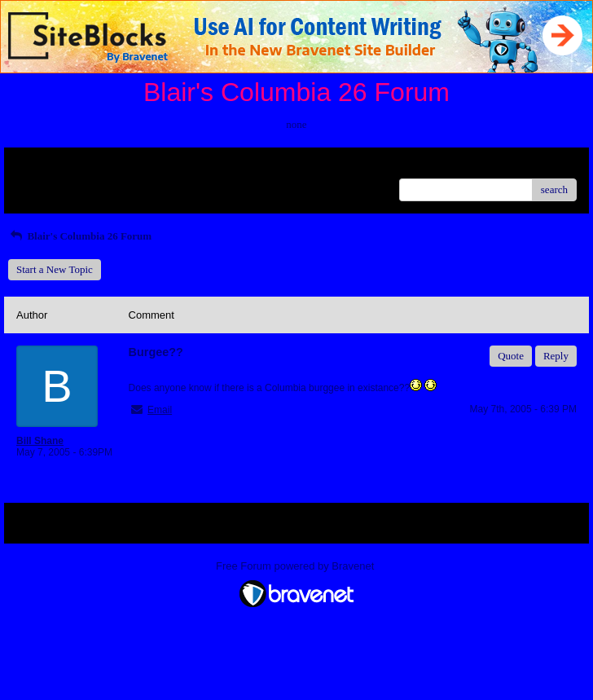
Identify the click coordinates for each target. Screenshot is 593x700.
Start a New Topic (55, 269)
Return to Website (54, 166)
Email (160, 410)
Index (118, 166)
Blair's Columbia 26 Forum (80, 236)
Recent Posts (44, 185)
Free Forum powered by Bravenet (296, 566)
